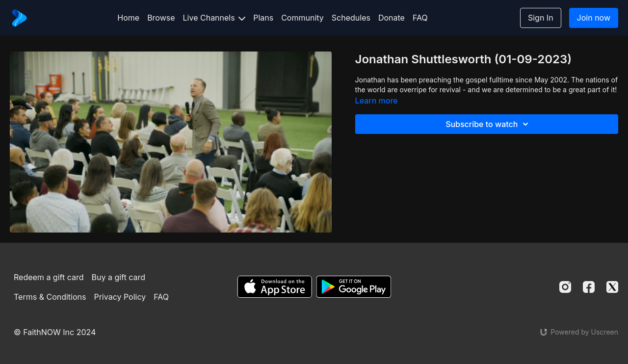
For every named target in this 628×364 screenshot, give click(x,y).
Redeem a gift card (49, 277)
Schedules (351, 18)
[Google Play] (354, 287)
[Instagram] (565, 287)
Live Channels (214, 18)
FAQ (420, 18)
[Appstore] (275, 287)
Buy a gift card (119, 277)
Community (302, 18)
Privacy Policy (120, 297)
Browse (161, 18)
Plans (263, 18)
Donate (392, 18)
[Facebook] (589, 287)
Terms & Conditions (50, 297)
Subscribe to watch (488, 124)
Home (128, 18)
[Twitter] (612, 287)
